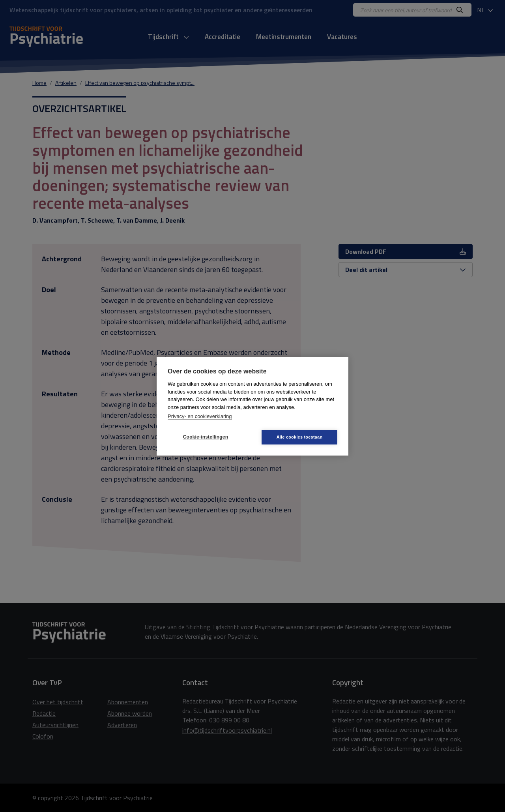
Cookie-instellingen (206, 437)
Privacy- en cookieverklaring (200, 416)
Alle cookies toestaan (300, 437)
